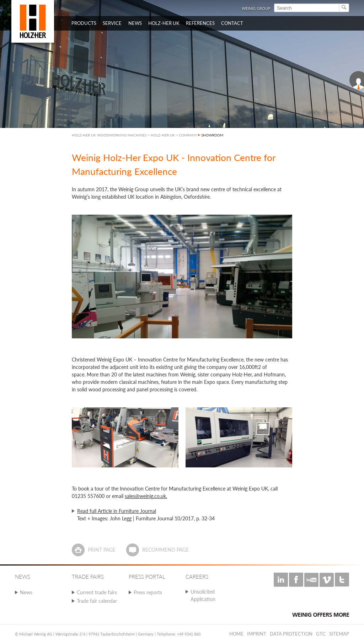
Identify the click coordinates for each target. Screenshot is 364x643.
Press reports (148, 592)
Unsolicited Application (203, 595)
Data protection (291, 634)
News (26, 592)
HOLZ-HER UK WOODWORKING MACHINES (109, 135)
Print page (102, 550)
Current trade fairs (97, 592)
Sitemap (339, 634)
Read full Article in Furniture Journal (117, 511)
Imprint (257, 634)
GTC (321, 634)
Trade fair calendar (97, 601)
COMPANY (188, 135)
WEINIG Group (256, 8)
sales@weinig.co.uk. (146, 496)
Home (236, 634)
